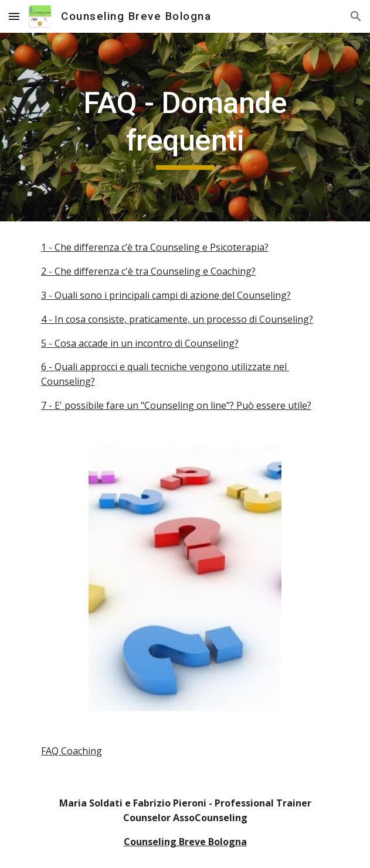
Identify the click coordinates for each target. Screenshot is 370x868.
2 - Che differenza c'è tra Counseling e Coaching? (148, 271)
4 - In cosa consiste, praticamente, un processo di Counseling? (177, 319)
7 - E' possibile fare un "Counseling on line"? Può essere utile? (176, 405)
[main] (185, 127)
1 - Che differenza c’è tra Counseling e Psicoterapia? (155, 247)
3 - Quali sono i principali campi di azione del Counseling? (166, 295)
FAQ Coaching (72, 751)
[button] (14, 16)
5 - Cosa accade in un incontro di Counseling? (140, 343)
